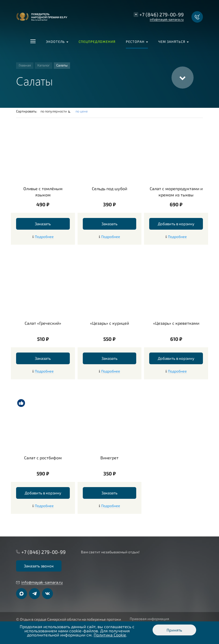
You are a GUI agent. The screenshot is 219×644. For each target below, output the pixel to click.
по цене (82, 111)
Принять (174, 630)
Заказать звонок (39, 566)
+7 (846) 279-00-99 (162, 14)
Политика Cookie (110, 635)
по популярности (54, 111)
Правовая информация (149, 619)
